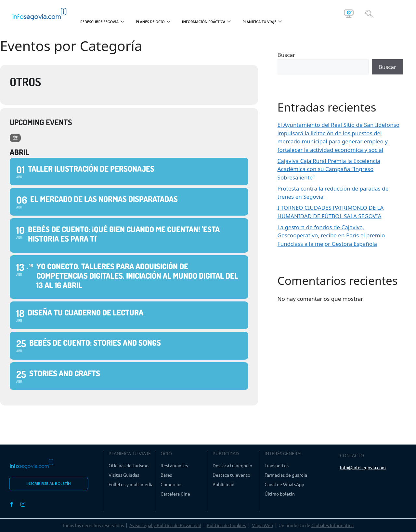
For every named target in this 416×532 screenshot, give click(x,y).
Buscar (286, 55)
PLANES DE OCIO (153, 22)
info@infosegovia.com (363, 467)
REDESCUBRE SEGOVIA (102, 22)
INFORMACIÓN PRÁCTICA (207, 22)
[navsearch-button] (369, 14)
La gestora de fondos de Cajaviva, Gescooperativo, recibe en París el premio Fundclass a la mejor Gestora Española (331, 235)
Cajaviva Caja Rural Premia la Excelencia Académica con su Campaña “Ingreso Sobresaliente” (329, 169)
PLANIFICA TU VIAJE (262, 22)
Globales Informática (332, 525)
